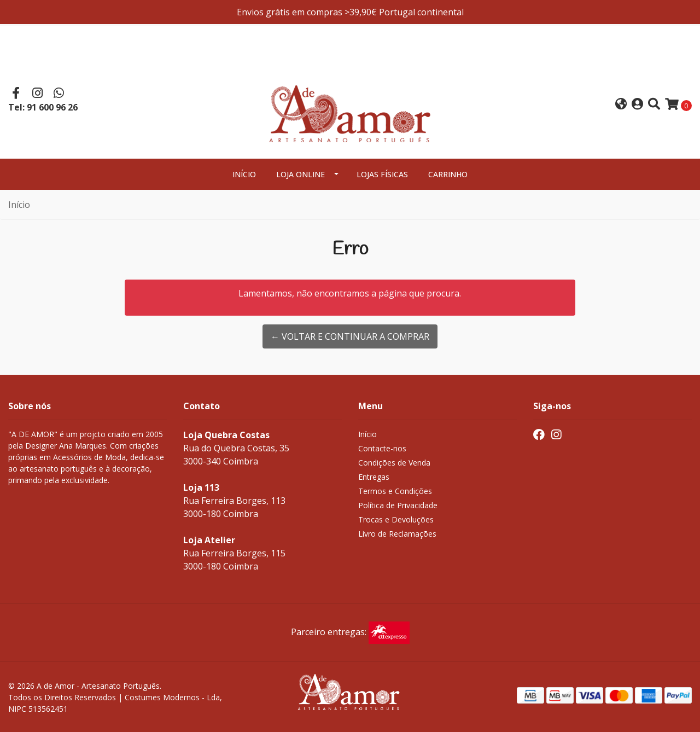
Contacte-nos (382, 448)
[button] (621, 105)
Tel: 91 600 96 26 (43, 107)
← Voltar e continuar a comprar (350, 336)
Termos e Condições (395, 491)
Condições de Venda (394, 463)
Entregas (374, 477)
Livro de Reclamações (397, 534)
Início (244, 174)
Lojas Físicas (382, 174)
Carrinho (448, 174)
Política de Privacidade (398, 505)
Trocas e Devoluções (396, 519)
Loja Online (301, 174)
